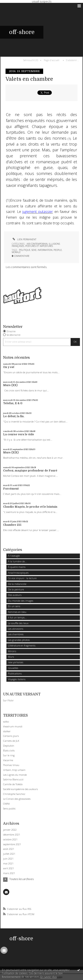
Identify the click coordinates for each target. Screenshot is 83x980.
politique (25, 250)
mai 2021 (8, 864)
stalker (7, 731)
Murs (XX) (10, 385)
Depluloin (9, 746)
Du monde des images (21, 601)
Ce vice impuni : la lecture (22, 578)
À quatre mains (17, 567)
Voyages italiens (17, 679)
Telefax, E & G (13, 403)
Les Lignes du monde (15, 775)
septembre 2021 (12, 844)
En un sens (14, 606)
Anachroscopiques (18, 573)
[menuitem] (32, 60)
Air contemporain (37, 244)
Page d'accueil (52, 60)
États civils (9, 750)
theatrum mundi (13, 726)
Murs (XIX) (11, 452)
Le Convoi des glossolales (17, 799)
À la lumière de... (17, 561)
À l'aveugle (14, 556)
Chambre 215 (12, 525)
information (45, 250)
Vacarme (8, 760)
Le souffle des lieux (18, 623)
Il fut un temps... (17, 617)
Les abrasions (16, 629)
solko (6, 722)
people (58, 250)
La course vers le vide (19, 434)
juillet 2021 (9, 854)
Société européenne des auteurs (20, 789)
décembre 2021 (12, 835)
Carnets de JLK (11, 741)
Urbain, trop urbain (14, 770)
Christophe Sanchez (14, 794)
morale (16, 252)
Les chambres (16, 634)
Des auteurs (15, 595)
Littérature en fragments (22, 645)
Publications (15, 673)
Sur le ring (9, 755)
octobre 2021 (10, 839)
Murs (11, 657)
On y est (9, 367)
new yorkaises (16, 662)
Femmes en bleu (17, 612)
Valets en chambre (29, 79)
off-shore (22, 32)
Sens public (9, 808)
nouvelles (13, 668)
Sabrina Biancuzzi (13, 779)
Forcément (11, 489)
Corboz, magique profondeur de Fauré (30, 471)
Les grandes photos (19, 640)
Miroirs (12, 651)
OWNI (6, 804)
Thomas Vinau (11, 765)
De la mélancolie (17, 584)
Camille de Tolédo (13, 784)
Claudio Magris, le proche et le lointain (30, 507)
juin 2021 (8, 859)
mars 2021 (9, 873)
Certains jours (11, 736)
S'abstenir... (72, 60)
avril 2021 (9, 868)
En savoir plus (49, 977)
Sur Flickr (8, 700)
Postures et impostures (39, 246)
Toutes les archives (21, 879)
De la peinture (16, 589)
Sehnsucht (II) (31, 60)
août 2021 (9, 849)
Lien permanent (24, 239)
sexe (34, 250)
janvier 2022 (10, 830)
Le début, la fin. (14, 416)
